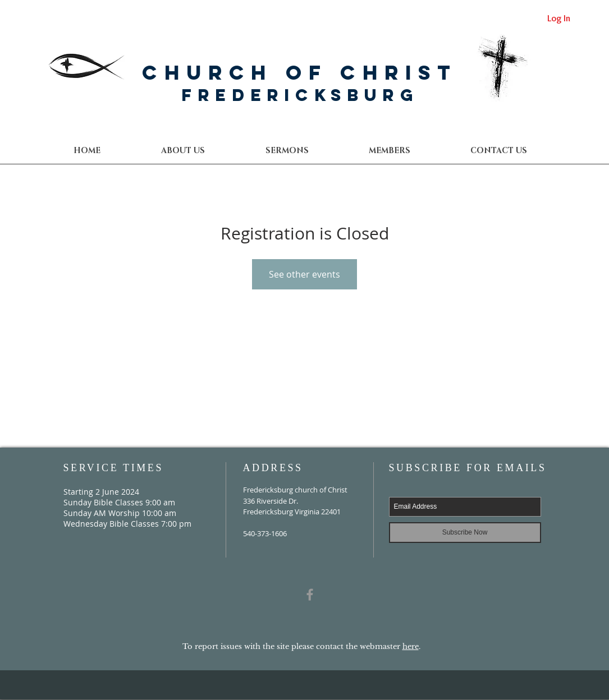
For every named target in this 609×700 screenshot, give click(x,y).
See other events (304, 274)
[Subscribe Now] (465, 533)
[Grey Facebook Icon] (310, 595)
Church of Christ (300, 72)
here (411, 646)
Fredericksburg (300, 95)
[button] (498, 151)
